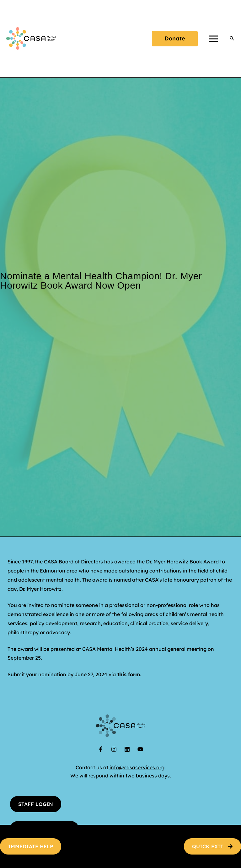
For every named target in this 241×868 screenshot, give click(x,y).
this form (129, 674)
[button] (175, 39)
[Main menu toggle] (213, 39)
